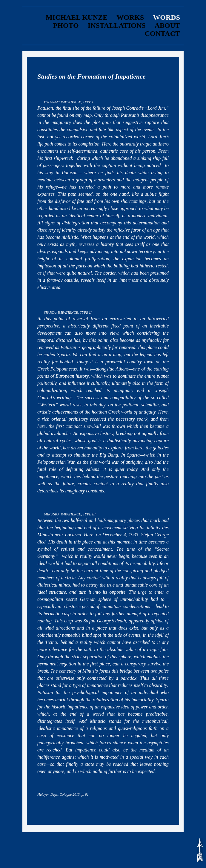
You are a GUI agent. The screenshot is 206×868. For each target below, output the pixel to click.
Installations (117, 25)
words (166, 17)
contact (162, 33)
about (167, 25)
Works (130, 17)
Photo (66, 25)
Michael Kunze (77, 17)
